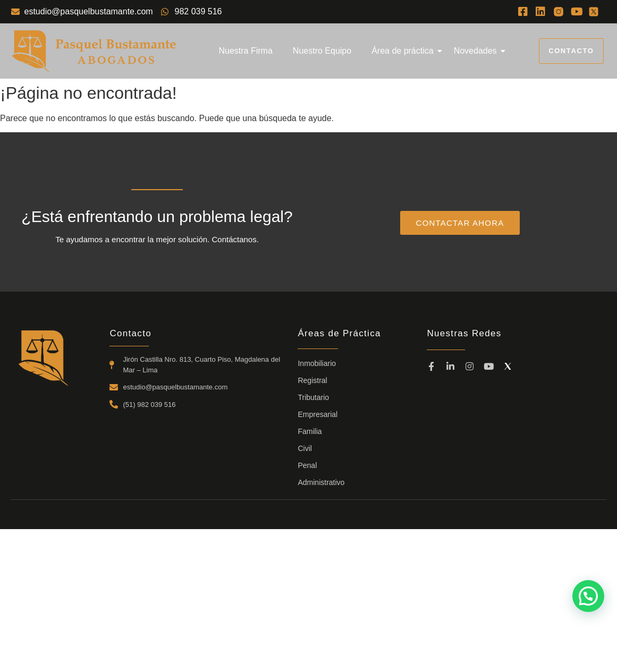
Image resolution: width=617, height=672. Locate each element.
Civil (305, 448)
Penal (307, 465)
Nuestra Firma (245, 51)
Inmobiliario (317, 363)
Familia (310, 431)
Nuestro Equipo (322, 51)
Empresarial (318, 414)
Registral (312, 380)
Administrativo (321, 482)
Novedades (477, 51)
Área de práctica (405, 51)
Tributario (313, 397)
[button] (588, 596)
